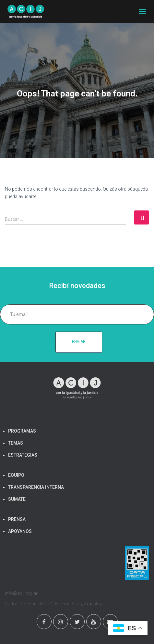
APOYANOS (20, 531)
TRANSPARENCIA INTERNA (36, 487)
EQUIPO (16, 475)
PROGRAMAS (22, 431)
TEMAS (16, 443)
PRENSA (17, 519)
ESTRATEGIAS (23, 455)
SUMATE (17, 499)
